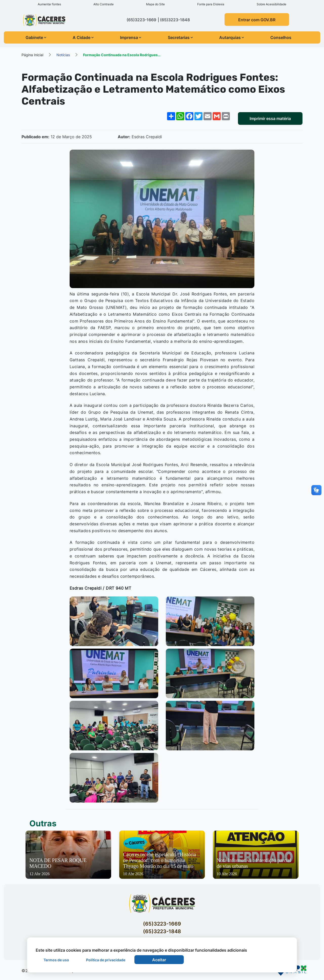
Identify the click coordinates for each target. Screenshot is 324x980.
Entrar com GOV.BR (257, 20)
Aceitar (159, 960)
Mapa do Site (155, 4)
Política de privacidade (106, 960)
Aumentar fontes (49, 4)
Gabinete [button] (36, 37)
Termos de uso (56, 960)
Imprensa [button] (131, 37)
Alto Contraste (104, 4)
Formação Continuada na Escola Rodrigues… (122, 55)
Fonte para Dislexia (211, 4)
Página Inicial (32, 55)
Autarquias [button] (232, 37)
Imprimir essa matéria (270, 118)
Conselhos (281, 37)
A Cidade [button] (83, 37)
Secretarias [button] (180, 37)
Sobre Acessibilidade (271, 4)
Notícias (63, 55)
